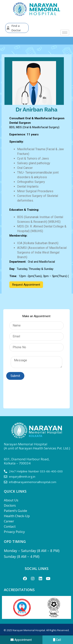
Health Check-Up (17, 516)
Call (57, 640)
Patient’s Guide (15, 511)
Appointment (21, 640)
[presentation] (36, 392)
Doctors (10, 505)
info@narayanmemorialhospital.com (33, 482)
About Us (11, 500)
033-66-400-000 (51, 471)
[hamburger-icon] (65, 33)
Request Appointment (26, 285)
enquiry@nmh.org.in (22, 476)
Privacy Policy (14, 532)
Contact (10, 526)
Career (9, 521)
